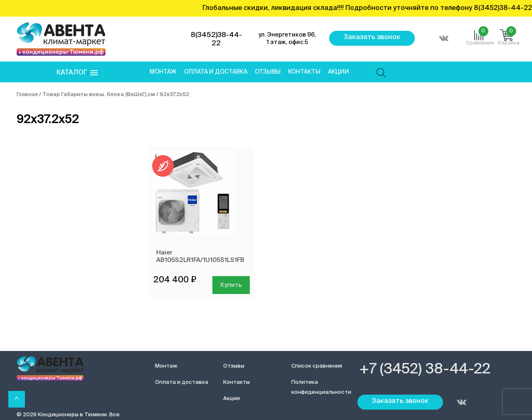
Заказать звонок (372, 37)
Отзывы (268, 72)
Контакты (304, 72)
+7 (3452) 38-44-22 (425, 370)
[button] (77, 73)
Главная (27, 95)
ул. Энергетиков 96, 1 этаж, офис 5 (287, 39)
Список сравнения (317, 366)
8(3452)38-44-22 (216, 39)
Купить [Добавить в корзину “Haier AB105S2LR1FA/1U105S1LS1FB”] (231, 285)
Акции (339, 72)
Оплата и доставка (216, 72)
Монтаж (163, 72)
